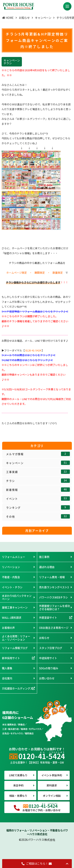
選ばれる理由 (47, 567)
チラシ (38, 481)
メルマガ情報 (38, 454)
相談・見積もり (18, 796)
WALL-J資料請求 (12, 617)
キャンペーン (38, 463)
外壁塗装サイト (48, 617)
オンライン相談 (52, 796)
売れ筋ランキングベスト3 (54, 587)
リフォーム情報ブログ (15, 648)
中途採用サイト (48, 658)
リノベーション (11, 567)
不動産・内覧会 (11, 577)
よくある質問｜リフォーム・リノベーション (16, 638)
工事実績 (38, 472)
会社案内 (7, 678)
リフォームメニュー (14, 557)
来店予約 (18, 785)
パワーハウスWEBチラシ (53, 597)
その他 (38, 516)
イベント (38, 498)
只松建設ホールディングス (17, 688)
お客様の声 (8, 628)
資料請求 (52, 785)
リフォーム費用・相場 (52, 577)
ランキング (38, 507)
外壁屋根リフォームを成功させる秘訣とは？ (54, 607)
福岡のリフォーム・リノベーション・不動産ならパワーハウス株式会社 (37, 832)
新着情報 (38, 490)
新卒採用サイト (11, 658)
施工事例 (44, 557)
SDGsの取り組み (49, 668)
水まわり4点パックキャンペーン (17, 597)
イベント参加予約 (52, 775)
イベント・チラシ (12, 587)
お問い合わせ (47, 678)
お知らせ (44, 638)
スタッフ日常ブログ (51, 648)
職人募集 (7, 668)
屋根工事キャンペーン (15, 607)
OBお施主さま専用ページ (54, 628)
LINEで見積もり (18, 775)
